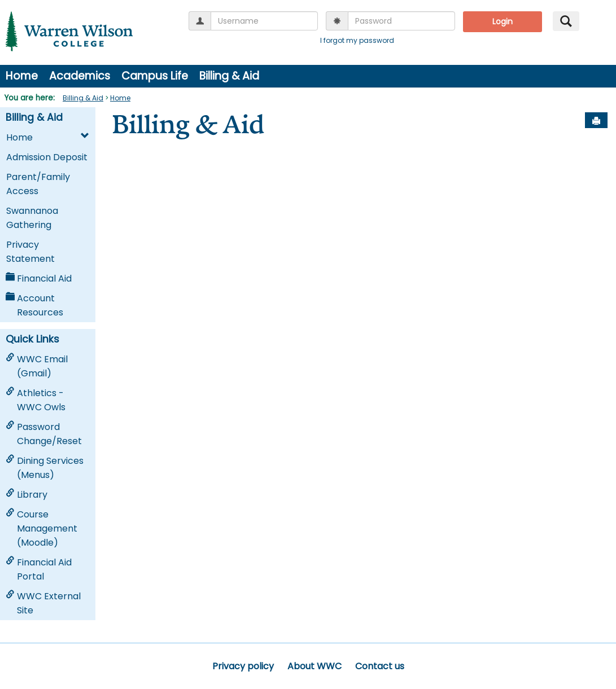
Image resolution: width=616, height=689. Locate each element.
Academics (80, 76)
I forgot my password (357, 40)
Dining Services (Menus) (45, 468)
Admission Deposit (47, 157)
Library (27, 495)
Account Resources (34, 305)
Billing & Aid (229, 76)
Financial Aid (39, 278)
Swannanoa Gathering (32, 218)
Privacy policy (243, 666)
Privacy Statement (30, 252)
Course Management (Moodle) (41, 528)
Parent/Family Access (38, 184)
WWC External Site (43, 603)
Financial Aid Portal (39, 569)
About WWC (314, 666)
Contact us (380, 666)
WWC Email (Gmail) (37, 366)
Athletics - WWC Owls (36, 400)
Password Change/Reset (44, 434)
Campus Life (155, 76)
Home (22, 76)
